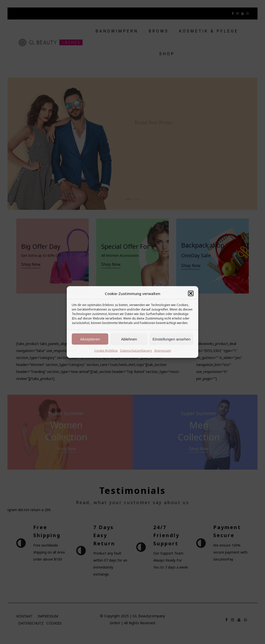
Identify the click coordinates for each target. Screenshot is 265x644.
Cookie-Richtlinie (106, 351)
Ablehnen (129, 339)
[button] (191, 294)
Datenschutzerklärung (136, 351)
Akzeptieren (90, 339)
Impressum (163, 351)
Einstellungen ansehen (171, 339)
